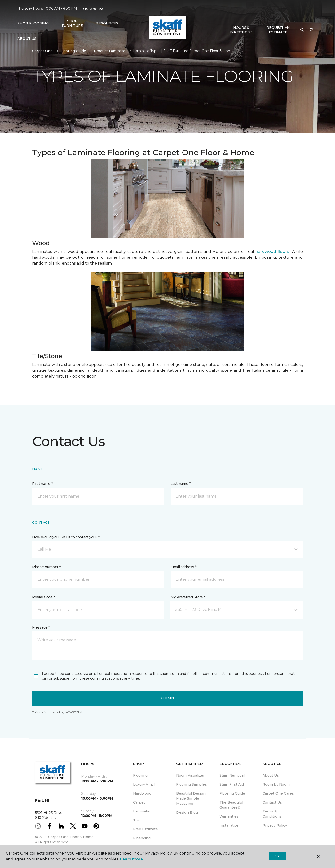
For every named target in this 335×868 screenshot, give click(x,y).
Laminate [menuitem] (141, 811)
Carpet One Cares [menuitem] (278, 793)
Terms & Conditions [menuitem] (272, 814)
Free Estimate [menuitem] (145, 829)
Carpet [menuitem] (139, 802)
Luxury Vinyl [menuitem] (144, 784)
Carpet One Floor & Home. (71, 837)
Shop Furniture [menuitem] (72, 23)
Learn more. (132, 859)
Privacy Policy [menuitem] (275, 825)
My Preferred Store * (188, 597)
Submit (167, 698)
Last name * (180, 484)
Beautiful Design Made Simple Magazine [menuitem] (191, 798)
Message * (41, 627)
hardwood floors (272, 252)
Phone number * (46, 567)
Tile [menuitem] (136, 820)
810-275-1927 (94, 9)
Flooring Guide (73, 51)
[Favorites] (311, 30)
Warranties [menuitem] (229, 816)
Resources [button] (107, 23)
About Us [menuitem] (271, 775)
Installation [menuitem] (229, 825)
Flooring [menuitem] (140, 775)
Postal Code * (44, 597)
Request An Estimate (278, 30)
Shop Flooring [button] (33, 23)
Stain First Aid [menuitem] (232, 784)
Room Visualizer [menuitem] (190, 775)
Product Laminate (110, 51)
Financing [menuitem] (142, 838)
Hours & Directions (241, 30)
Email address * (183, 567)
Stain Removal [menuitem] (232, 775)
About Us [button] (27, 39)
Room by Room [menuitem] (276, 784)
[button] (302, 30)
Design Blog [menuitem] (187, 812)
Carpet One (42, 51)
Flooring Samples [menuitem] (191, 784)
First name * (43, 484)
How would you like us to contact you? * (66, 537)
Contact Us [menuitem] (272, 802)
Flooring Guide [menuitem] (232, 793)
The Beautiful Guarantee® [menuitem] (231, 805)
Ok (277, 856)
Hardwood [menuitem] (142, 793)
